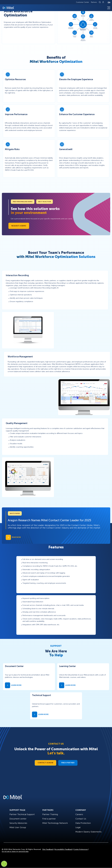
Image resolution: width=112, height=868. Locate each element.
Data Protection (83, 823)
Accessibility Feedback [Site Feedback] (64, 849)
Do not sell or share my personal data (15, 851)
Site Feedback (48, 849)
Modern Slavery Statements (88, 832)
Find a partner (49, 819)
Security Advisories (18, 823)
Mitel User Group (18, 827)
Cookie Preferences (81, 849)
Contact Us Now (45, 763)
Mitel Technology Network (55, 823)
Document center (18, 819)
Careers (79, 814)
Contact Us (81, 819)
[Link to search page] (100, 2)
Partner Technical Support (22, 814)
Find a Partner (68, 763)
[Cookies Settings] (4, 864)
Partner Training (50, 814)
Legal (78, 827)
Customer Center (83, 2)
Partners (94, 2)
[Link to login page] (103, 2)
